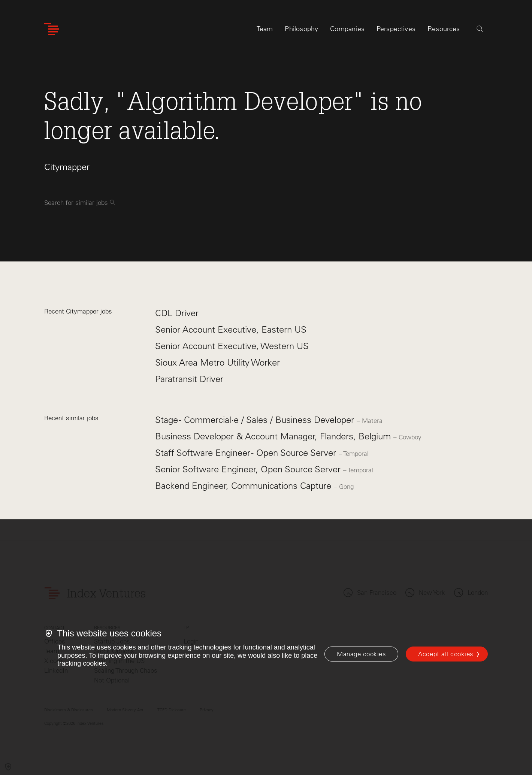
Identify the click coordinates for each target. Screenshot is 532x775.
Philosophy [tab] (301, 29)
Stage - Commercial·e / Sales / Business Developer (256, 420)
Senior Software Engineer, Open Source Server (249, 469)
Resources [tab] (444, 29)
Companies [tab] (347, 29)
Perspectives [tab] (396, 29)
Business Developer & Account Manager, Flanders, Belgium (274, 436)
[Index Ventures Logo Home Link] (52, 29)
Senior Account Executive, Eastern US (231, 329)
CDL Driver (177, 313)
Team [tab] (265, 29)
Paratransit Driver (189, 379)
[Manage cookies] (361, 654)
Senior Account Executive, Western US (232, 346)
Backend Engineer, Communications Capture (244, 486)
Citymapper (67, 167)
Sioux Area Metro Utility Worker (217, 362)
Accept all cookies (446, 654)
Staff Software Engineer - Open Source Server (247, 453)
